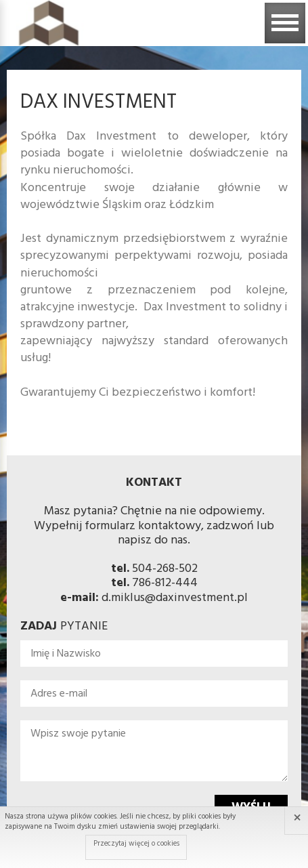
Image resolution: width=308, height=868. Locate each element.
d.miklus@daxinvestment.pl (175, 598)
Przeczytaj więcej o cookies (136, 844)
